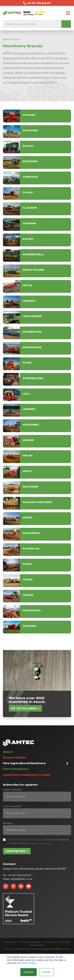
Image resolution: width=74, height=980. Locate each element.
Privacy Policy (28, 963)
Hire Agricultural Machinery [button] (24, 763)
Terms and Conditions (57, 839)
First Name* (13, 790)
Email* (8, 823)
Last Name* (12, 807)
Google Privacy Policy (52, 949)
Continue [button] (28, 972)
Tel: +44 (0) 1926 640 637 (17, 875)
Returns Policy (11, 942)
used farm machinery (44, 82)
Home (6, 39)
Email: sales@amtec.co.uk (18, 879)
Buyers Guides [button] (14, 758)
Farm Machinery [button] (16, 769)
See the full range (24, 708)
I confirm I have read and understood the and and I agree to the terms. (38, 841)
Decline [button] (46, 972)
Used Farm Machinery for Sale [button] (27, 775)
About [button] (8, 752)
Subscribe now (15, 851)
